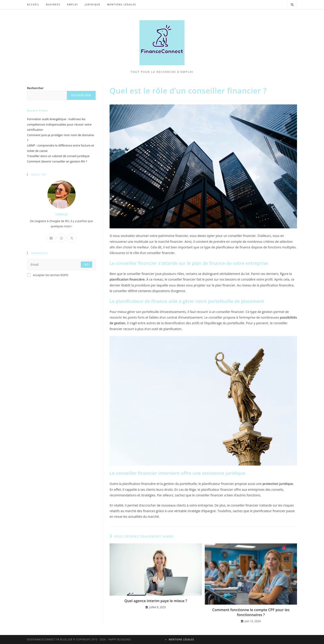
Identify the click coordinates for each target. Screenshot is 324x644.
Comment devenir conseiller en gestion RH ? (57, 161)
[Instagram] (61, 238)
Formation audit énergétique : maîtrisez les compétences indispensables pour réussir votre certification (59, 124)
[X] (72, 238)
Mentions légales (181, 639)
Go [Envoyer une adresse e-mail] (87, 265)
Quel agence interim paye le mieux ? (156, 601)
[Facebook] (51, 238)
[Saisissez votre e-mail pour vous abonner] (61, 265)
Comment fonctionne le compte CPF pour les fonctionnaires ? (251, 612)
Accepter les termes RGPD (48, 275)
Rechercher (35, 88)
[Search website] (292, 5)
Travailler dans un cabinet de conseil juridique (58, 156)
